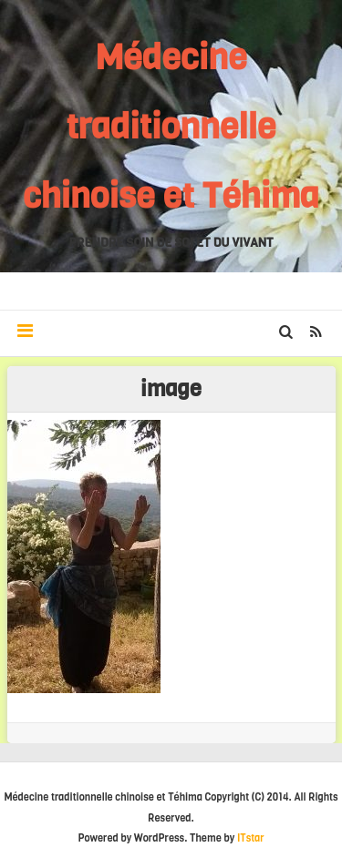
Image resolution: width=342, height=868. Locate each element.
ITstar (251, 838)
